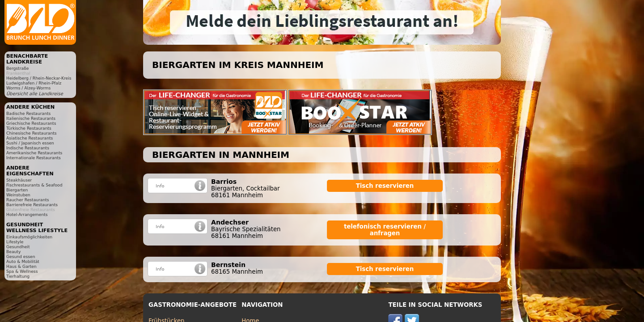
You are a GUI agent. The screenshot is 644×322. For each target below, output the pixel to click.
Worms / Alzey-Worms (28, 88)
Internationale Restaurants (34, 158)
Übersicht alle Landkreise (35, 94)
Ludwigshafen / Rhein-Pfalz (34, 83)
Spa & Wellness (22, 271)
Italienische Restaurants (31, 118)
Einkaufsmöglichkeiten (29, 237)
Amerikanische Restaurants (34, 153)
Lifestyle (15, 242)
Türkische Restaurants (29, 128)
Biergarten (17, 190)
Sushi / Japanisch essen (30, 143)
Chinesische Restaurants (32, 133)
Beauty (13, 252)
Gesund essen (21, 256)
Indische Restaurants (28, 148)
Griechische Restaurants (31, 123)
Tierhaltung (18, 276)
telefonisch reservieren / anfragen (385, 230)
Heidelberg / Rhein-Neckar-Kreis (39, 78)
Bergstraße (17, 68)
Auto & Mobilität (23, 261)
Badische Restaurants (28, 113)
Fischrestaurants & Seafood (34, 185)
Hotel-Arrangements (27, 214)
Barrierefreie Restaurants (32, 205)
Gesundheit (18, 247)
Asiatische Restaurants (30, 138)
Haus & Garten (21, 266)
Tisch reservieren (385, 186)
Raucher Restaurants (28, 200)
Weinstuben (18, 195)
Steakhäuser (19, 180)
